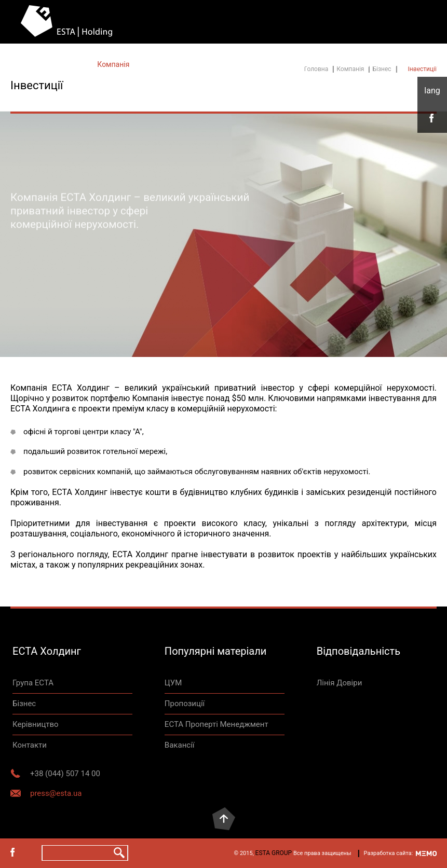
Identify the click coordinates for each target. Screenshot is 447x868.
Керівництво (35, 724)
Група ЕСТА (33, 683)
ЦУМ (173, 683)
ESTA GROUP (274, 853)
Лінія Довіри (416, 64)
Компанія (113, 64)
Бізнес (24, 704)
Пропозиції (185, 704)
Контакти (359, 64)
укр (432, 91)
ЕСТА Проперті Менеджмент (216, 724)
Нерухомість (224, 64)
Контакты (166, 64)
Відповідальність (294, 64)
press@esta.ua (56, 793)
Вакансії (180, 745)
